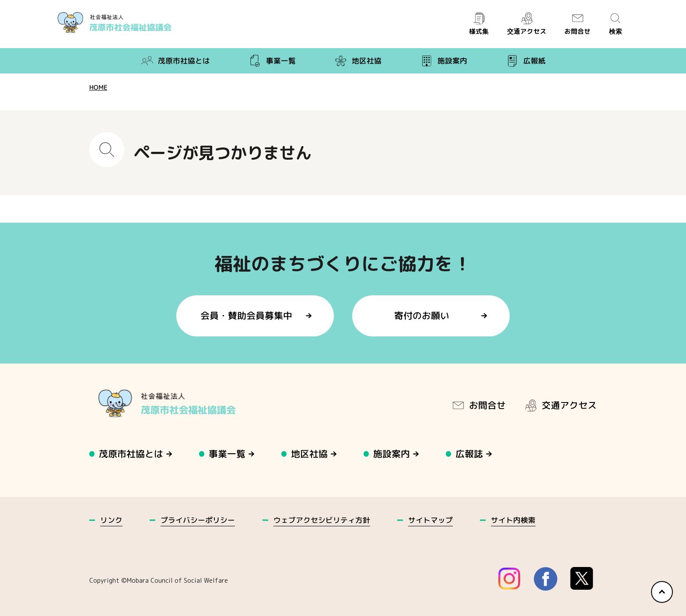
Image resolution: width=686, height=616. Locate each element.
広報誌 (470, 453)
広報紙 (526, 61)
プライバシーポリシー (198, 520)
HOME (98, 87)
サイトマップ (430, 520)
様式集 (479, 24)
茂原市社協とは (175, 61)
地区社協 (358, 61)
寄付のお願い (422, 316)
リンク (111, 520)
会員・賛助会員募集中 (246, 316)
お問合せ (577, 24)
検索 (616, 24)
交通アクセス (526, 24)
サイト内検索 (513, 520)
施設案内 (444, 61)
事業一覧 (272, 61)
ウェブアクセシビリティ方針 (322, 520)
